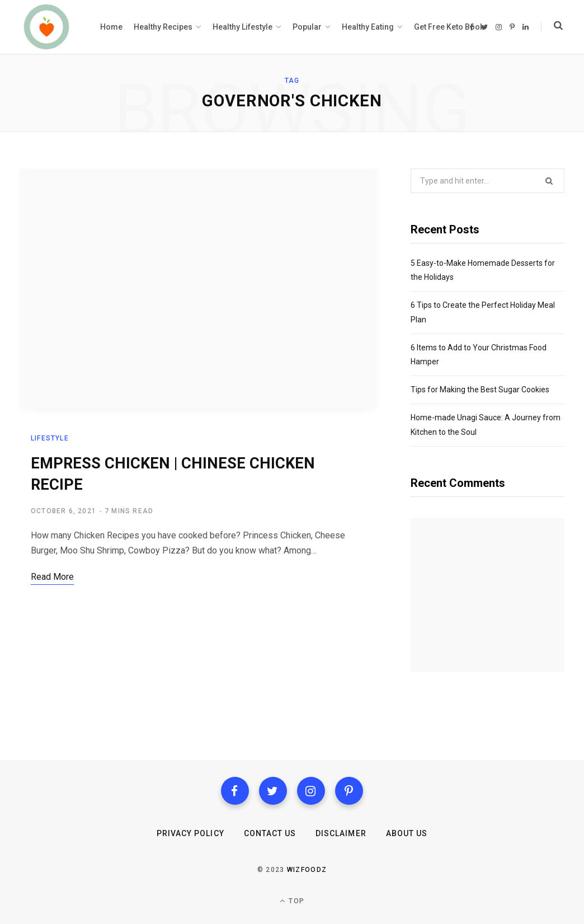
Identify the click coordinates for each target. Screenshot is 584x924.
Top (292, 901)
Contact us (270, 833)
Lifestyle (50, 439)
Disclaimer (341, 833)
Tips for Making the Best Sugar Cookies (480, 390)
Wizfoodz (307, 870)
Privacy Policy (190, 833)
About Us (407, 833)
